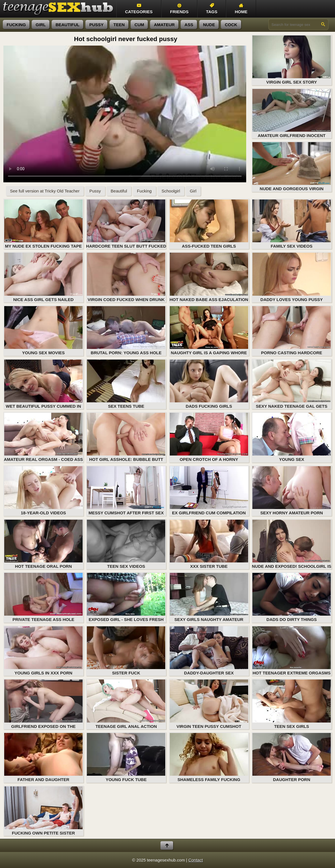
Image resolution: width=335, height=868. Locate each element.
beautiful (68, 25)
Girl (193, 191)
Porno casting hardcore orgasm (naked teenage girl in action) (292, 331)
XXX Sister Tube (209, 544)
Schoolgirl (171, 191)
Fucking (144, 191)
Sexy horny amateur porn (292, 491)
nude (209, 25)
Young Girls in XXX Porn (43, 651)
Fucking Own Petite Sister (43, 811)
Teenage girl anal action (126, 704)
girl (41, 25)
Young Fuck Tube (126, 757)
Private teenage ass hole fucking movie (43, 598)
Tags (212, 9)
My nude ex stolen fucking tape (43, 224)
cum (139, 25)
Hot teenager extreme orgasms (292, 651)
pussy (97, 25)
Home (241, 9)
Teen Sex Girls (292, 704)
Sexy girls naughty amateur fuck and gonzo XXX (209, 598)
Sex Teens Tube (126, 384)
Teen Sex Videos (126, 544)
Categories (139, 9)
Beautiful (119, 191)
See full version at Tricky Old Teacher (45, 191)
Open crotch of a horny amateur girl (209, 438)
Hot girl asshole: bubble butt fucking (126, 438)
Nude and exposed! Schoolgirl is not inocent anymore (292, 545)
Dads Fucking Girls (209, 384)
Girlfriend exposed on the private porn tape (43, 704)
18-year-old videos (43, 491)
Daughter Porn (292, 757)
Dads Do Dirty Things (292, 597)
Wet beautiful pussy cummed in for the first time (43, 384)
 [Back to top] (167, 846)
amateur (164, 25)
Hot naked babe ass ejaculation (209, 277)
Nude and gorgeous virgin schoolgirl (292, 167)
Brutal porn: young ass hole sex (126, 331)
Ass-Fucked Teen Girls (209, 224)
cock (231, 25)
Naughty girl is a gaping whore (209, 331)
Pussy (95, 191)
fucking (16, 25)
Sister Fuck (126, 651)
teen (119, 25)
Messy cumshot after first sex (126, 491)
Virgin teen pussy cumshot (209, 704)
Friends (179, 9)
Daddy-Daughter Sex (209, 651)
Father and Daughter (43, 757)
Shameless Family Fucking (209, 757)
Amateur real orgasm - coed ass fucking (43, 438)
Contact (196, 860)
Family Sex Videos (292, 224)
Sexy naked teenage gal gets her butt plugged (292, 384)
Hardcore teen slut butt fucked (126, 224)
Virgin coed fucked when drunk (126, 277)
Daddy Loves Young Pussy (292, 277)
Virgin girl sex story (292, 60)
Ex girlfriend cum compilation (209, 491)
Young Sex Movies (43, 331)
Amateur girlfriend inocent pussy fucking (292, 114)
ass (189, 25)
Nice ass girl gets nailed (43, 277)
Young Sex (292, 437)
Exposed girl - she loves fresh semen (126, 598)
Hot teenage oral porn (43, 544)
